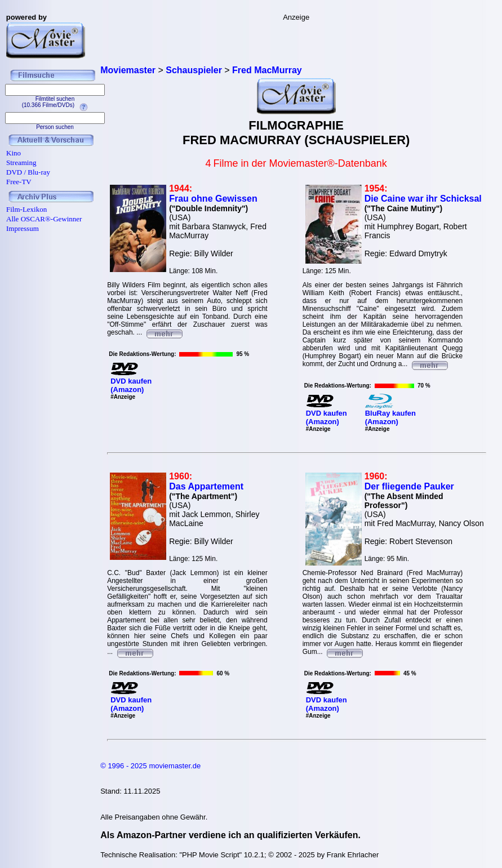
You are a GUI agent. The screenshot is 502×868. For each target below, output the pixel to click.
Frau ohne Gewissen (213, 199)
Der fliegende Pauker (409, 486)
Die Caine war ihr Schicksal (423, 199)
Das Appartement (206, 486)
